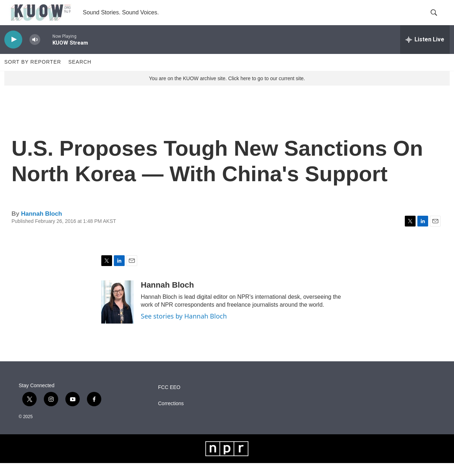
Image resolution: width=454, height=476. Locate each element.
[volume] (35, 52)
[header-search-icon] (438, 19)
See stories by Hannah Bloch (184, 329)
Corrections (171, 416)
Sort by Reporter (33, 75)
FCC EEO (169, 400)
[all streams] (425, 52)
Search (80, 75)
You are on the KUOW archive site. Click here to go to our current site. (227, 91)
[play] (13, 52)
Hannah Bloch (41, 226)
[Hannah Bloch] (117, 315)
